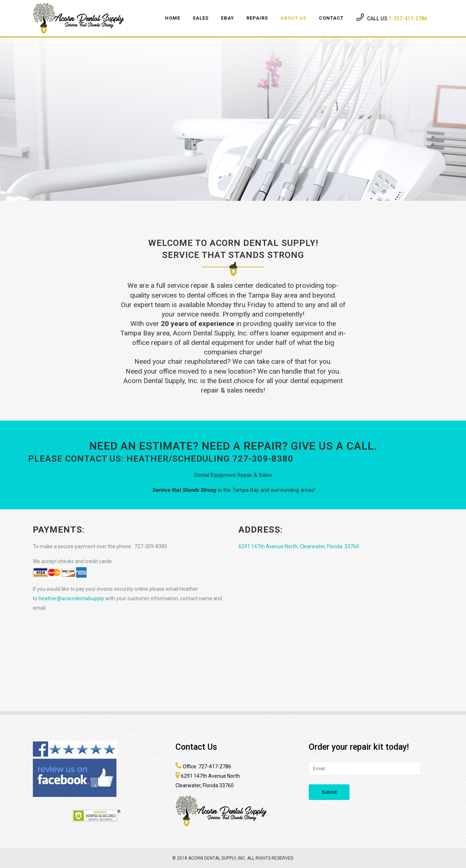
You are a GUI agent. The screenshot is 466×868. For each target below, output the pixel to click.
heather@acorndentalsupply (71, 598)
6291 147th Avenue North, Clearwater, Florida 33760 (299, 546)
